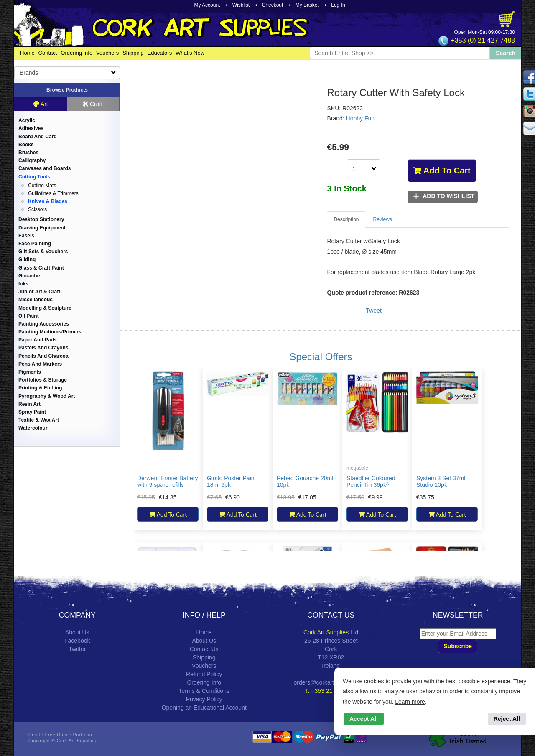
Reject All (507, 719)
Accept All (364, 719)
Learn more (410, 702)
